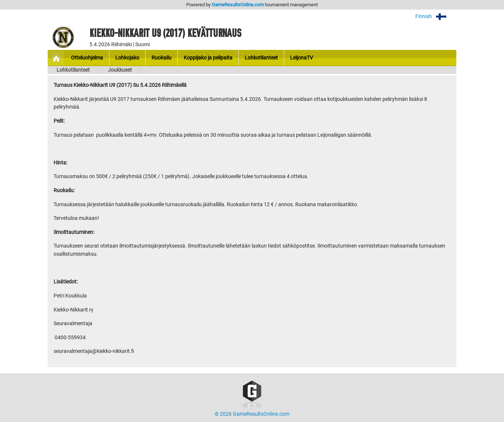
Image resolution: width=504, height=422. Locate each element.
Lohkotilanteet (73, 70)
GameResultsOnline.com (238, 5)
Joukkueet (120, 70)
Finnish (436, 16)
